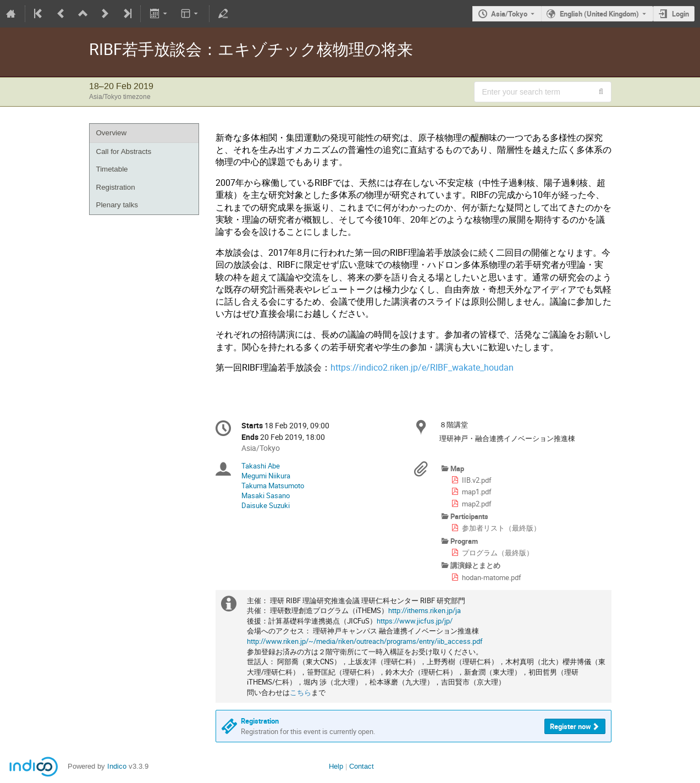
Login (680, 14)
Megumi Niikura (266, 476)
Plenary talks (117, 205)
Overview (112, 133)
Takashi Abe (261, 466)
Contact (362, 766)
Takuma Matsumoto (273, 486)
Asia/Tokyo (509, 14)
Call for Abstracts (124, 151)
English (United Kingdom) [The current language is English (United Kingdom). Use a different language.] (599, 14)
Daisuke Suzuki (266, 505)
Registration (116, 187)
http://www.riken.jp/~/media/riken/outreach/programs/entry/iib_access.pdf (365, 641)
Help (336, 766)
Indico (117, 766)
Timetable (112, 169)
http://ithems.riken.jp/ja (425, 610)
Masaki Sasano (266, 495)
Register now (571, 726)
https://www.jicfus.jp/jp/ (415, 621)
